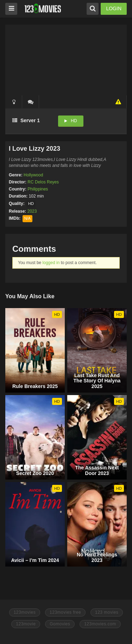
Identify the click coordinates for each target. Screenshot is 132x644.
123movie (26, 624)
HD (74, 121)
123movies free (65, 612)
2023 (32, 211)
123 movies (107, 612)
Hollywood (33, 175)
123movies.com (100, 624)
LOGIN (114, 8)
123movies (25, 612)
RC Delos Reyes (43, 182)
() (31, 102)
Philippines (38, 189)
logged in (51, 263)
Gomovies (60, 624)
